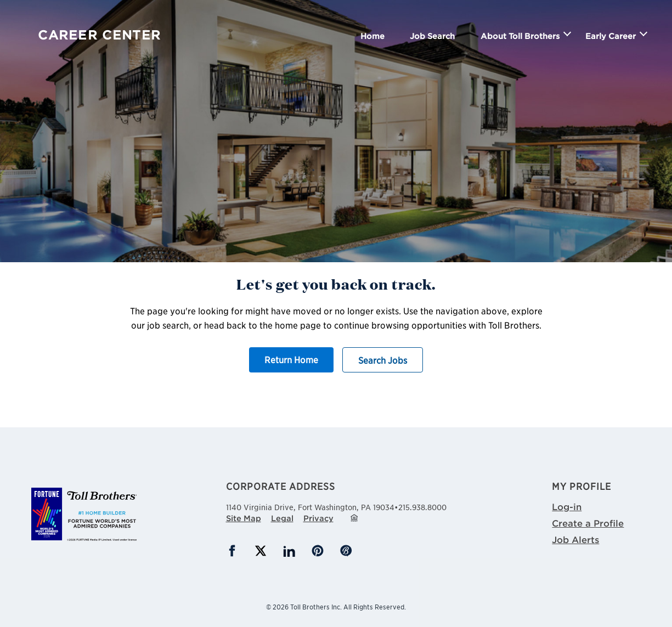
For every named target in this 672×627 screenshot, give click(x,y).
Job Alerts (575, 539)
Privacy (318, 518)
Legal (282, 518)
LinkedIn (289, 551)
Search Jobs (383, 360)
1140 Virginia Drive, (310, 506)
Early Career (611, 36)
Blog (346, 551)
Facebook (232, 551)
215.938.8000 (422, 507)
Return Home (291, 359)
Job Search (432, 36)
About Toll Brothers (520, 36)
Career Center (99, 35)
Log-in (567, 506)
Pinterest (318, 551)
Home (372, 36)
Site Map (244, 518)
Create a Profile (588, 523)
